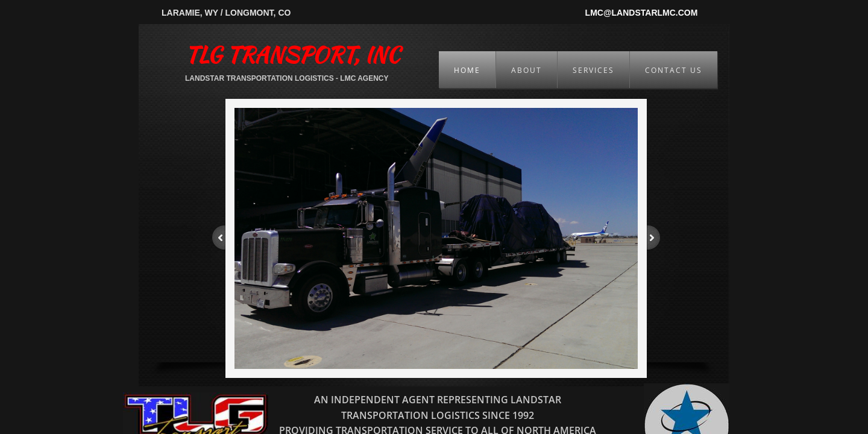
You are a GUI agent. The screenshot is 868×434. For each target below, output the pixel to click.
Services (593, 70)
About (527, 70)
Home (467, 70)
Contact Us (674, 70)
